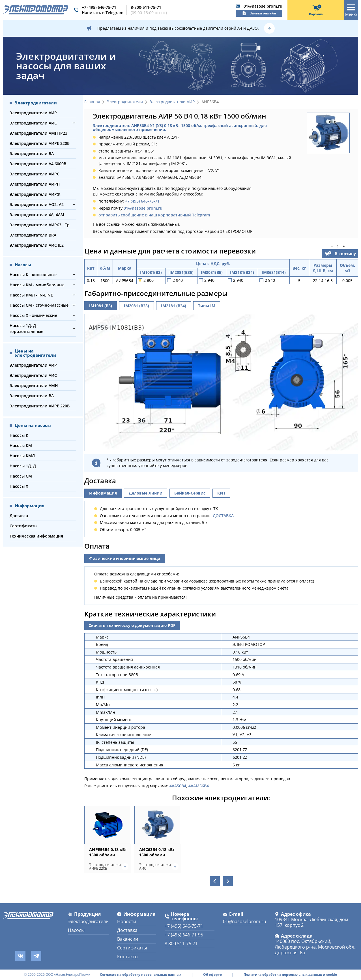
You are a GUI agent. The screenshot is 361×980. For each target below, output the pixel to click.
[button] (74, 123)
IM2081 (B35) (137, 306)
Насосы (76, 930)
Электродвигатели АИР (33, 113)
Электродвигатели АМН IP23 (38, 133)
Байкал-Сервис (190, 493)
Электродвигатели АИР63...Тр (40, 225)
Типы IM (207, 306)
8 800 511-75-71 (181, 944)
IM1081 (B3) (101, 306)
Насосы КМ (21, 445)
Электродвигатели (125, 102)
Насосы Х (19, 486)
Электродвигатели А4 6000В (38, 164)
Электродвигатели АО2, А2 (37, 204)
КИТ (221, 493)
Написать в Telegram (103, 13)
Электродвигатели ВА (32, 153)
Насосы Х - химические (33, 315)
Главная (92, 102)
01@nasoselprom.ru (263, 6)
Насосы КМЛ (22, 456)
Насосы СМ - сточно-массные (39, 305)
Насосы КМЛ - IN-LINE (31, 295)
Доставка (19, 516)
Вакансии (128, 939)
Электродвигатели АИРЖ (35, 194)
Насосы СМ (21, 476)
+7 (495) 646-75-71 (99, 7)
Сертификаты (23, 526)
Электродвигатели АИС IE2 (37, 245)
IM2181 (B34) (174, 306)
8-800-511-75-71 (146, 7)
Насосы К (19, 435)
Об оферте (212, 975)
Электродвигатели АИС (33, 123)
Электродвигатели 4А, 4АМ (37, 215)
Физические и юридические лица (125, 558)
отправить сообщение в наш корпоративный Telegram (154, 215)
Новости (127, 921)
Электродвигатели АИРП (35, 184)
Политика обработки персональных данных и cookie (290, 975)
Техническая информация (36, 536)
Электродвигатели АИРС (35, 174)
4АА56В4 (178, 786)
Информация (103, 493)
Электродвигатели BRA (33, 235)
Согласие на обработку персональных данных (141, 975)
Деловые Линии (146, 493)
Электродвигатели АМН (34, 385)
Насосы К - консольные (33, 275)
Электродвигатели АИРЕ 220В (40, 143)
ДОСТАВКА (223, 516)
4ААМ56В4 (199, 786)
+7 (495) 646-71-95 (184, 935)
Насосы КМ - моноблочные (37, 285)
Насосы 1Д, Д (23, 466)
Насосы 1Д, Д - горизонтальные (26, 328)
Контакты (128, 957)
